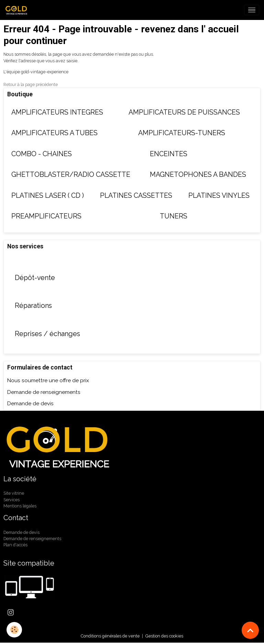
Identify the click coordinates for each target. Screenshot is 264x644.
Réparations (33, 306)
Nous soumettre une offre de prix (48, 380)
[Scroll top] (250, 630)
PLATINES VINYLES (219, 196)
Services (12, 500)
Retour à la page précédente (31, 84)
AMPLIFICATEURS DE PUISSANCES (184, 112)
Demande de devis (30, 404)
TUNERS (174, 216)
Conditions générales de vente (110, 636)
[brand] (18, 10)
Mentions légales (20, 506)
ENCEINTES (169, 154)
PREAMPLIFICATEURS (46, 216)
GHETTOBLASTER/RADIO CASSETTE (71, 175)
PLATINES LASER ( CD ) (48, 196)
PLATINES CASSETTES (136, 196)
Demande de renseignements (44, 392)
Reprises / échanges (47, 334)
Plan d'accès (15, 545)
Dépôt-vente (35, 278)
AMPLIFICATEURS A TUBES (54, 133)
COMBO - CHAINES (42, 154)
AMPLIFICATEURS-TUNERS (182, 133)
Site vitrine (14, 493)
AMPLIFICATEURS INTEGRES (57, 112)
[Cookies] (15, 630)
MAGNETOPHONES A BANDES (198, 175)
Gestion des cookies (164, 636)
